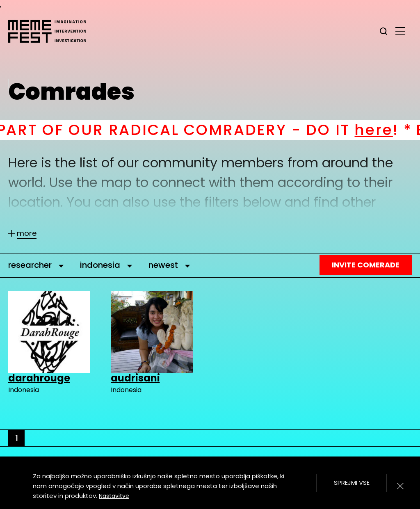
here (383, 130)
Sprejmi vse (352, 483)
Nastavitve (114, 496)
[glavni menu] (400, 31)
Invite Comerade (366, 265)
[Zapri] (400, 486)
